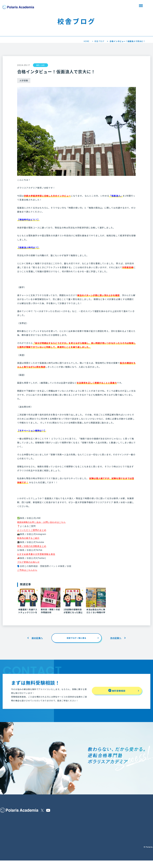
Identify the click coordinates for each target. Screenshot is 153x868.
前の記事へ (37, 638)
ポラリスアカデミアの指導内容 (13, 820)
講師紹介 (4, 838)
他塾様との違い (32, 820)
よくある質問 (31, 832)
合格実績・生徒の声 (8, 844)
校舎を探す (68, 6)
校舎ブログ (99, 41)
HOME (87, 41)
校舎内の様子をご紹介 (28, 538)
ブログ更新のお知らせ (28, 562)
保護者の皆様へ (6, 832)
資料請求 (123, 6)
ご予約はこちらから (27, 570)
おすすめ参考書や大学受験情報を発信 (36, 554)
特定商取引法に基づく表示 (59, 820)
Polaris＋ (43, 838)
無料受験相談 (96, 6)
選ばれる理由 (6, 826)
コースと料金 (31, 826)
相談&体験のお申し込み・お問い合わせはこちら (41, 522)
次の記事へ (116, 638)
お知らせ (42, 820)
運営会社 (52, 827)
